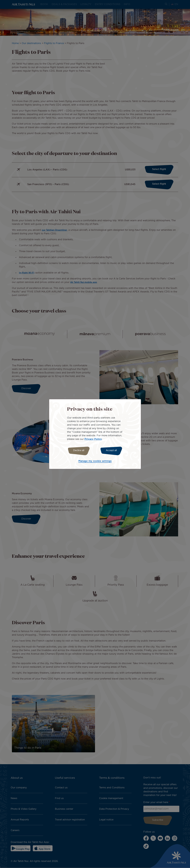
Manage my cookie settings (95, 462)
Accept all (113, 450)
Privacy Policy (93, 439)
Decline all (78, 450)
